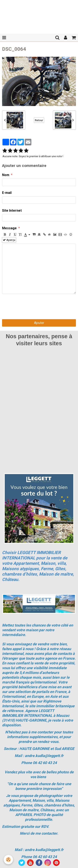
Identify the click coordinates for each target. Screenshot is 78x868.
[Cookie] (8, 860)
